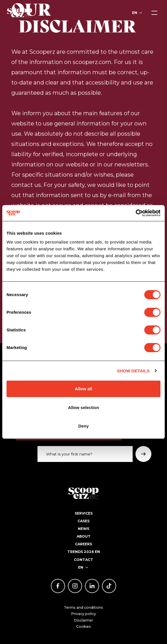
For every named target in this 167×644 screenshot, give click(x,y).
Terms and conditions (83, 607)
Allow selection (83, 407)
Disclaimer (84, 620)
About (84, 536)
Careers (83, 544)
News (83, 529)
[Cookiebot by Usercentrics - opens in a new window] (136, 213)
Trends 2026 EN (84, 552)
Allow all (84, 389)
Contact (83, 560)
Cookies (83, 627)
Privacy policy (84, 614)
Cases (83, 521)
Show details (133, 371)
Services (84, 513)
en (135, 13)
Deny (84, 426)
